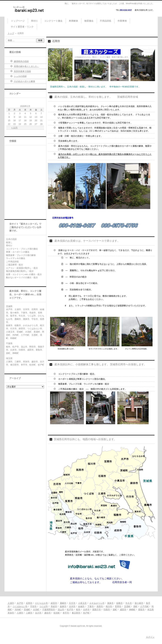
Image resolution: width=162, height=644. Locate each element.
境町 (135, 606)
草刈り (34, 21)
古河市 (72, 606)
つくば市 (44, 606)
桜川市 (109, 606)
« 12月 (15, 128)
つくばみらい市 (20, 606)
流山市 (61, 610)
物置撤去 (89, 21)
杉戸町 (86, 613)
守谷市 (33, 606)
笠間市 (118, 606)
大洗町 (36, 610)
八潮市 (20, 613)
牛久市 (129, 603)
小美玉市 (82, 603)
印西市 (107, 610)
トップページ (18, 21)
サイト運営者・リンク (22, 27)
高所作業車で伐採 (22, 71)
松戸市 (70, 610)
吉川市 (38, 613)
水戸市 (20, 603)
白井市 (86, 610)
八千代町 (145, 606)
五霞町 (127, 606)
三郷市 (29, 613)
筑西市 (100, 606)
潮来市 (110, 603)
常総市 (54, 606)
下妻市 (91, 606)
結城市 (81, 606)
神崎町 (132, 610)
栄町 (115, 610)
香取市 (141, 610)
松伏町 (57, 613)
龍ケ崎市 (139, 603)
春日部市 (76, 613)
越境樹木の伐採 (21, 61)
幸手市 (66, 613)
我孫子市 (97, 610)
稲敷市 (120, 603)
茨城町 (27, 610)
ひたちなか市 (41, 603)
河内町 (18, 610)
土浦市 (11, 603)
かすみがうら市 (97, 603)
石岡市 (29, 603)
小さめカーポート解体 (24, 81)
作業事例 (122, 21)
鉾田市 (54, 603)
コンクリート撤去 (53, 21)
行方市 (72, 603)
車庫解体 (73, 21)
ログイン (150, 637)
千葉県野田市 (49, 610)
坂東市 (63, 606)
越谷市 (48, 613)
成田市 (123, 610)
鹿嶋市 (63, 603)
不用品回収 (106, 21)
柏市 (78, 610)
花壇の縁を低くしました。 (27, 66)
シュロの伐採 (20, 76)
